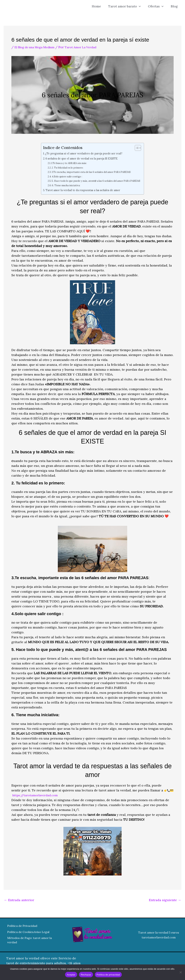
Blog (175, 6)
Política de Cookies (22, 931)
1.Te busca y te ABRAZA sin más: (65, 163)
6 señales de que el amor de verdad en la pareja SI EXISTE (80, 158)
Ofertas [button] (157, 6)
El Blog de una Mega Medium (37, 47)
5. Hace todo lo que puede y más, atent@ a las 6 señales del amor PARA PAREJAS (96, 181)
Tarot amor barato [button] (126, 6)
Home (99, 6)
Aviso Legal (16, 936)
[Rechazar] (180, 972)
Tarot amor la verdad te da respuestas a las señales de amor (82, 190)
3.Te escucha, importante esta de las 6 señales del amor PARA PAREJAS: (91, 172)
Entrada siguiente (165, 900)
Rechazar (86, 975)
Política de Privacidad (24, 926)
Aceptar (71, 975)
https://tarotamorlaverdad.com (37, 795)
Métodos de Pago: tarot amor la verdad (25, 943)
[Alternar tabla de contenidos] (142, 148)
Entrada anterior (19, 900)
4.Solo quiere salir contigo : (64, 176)
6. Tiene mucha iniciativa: (62, 185)
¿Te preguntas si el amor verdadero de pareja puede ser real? (83, 153)
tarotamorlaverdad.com (159, 938)
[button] (141, 6)
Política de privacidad (108, 975)
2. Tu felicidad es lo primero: (64, 168)
